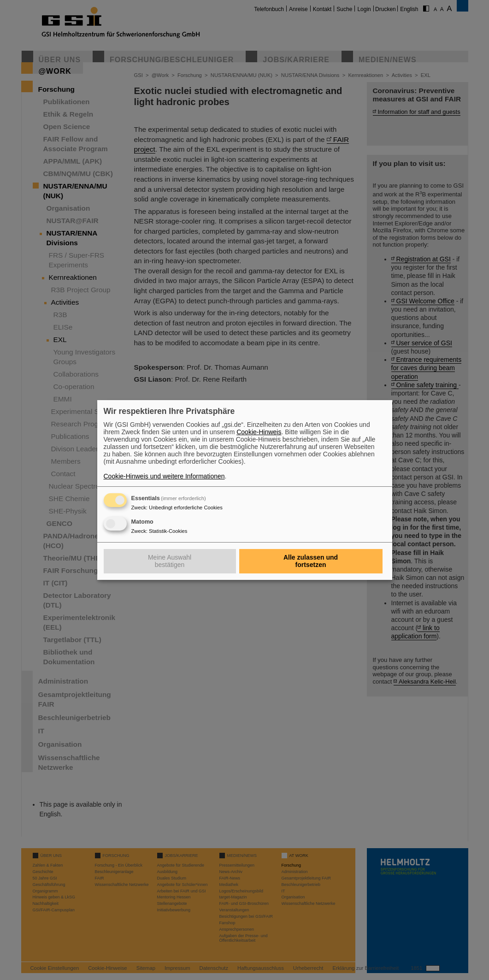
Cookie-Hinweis (259, 432)
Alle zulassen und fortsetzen (311, 561)
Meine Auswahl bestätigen (170, 561)
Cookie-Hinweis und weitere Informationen (164, 476)
